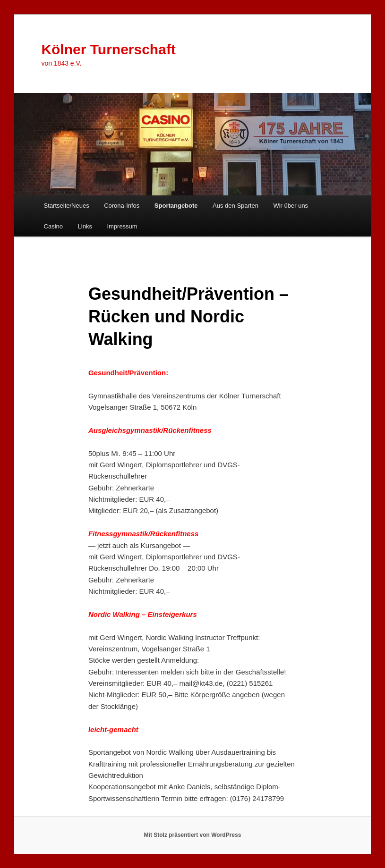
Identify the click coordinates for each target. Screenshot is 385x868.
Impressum (122, 226)
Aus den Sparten (235, 206)
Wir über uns (291, 206)
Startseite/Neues (67, 206)
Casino (53, 226)
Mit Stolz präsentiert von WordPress (193, 835)
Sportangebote (176, 206)
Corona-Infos (122, 206)
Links (85, 226)
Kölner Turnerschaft (108, 49)
